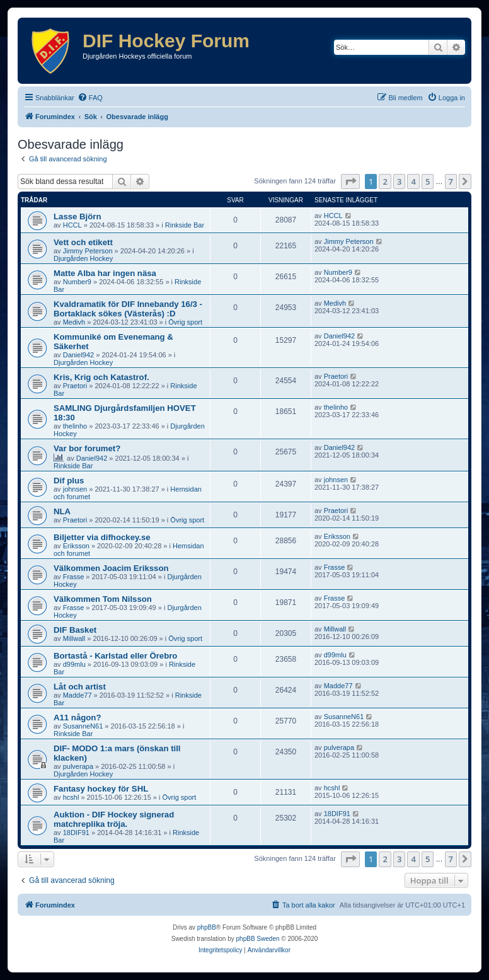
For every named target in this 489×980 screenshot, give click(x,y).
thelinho (75, 426)
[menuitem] (90, 98)
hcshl (71, 797)
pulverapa (78, 766)
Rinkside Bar (185, 225)
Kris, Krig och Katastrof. (101, 377)
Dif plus (69, 481)
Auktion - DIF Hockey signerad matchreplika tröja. (114, 819)
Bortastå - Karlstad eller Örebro (115, 656)
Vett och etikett (83, 242)
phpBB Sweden (258, 939)
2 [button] (385, 182)
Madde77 (78, 695)
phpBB (207, 927)
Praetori (75, 386)
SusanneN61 (83, 726)
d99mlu (74, 664)
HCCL (72, 225)
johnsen (75, 489)
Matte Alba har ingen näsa (105, 273)
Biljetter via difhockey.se (102, 537)
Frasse (74, 577)
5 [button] (428, 182)
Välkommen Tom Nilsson (103, 599)
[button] (350, 182)
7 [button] (451, 182)
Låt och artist (80, 687)
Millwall (74, 638)
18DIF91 (76, 833)
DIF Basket (75, 630)
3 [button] (399, 182)
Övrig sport (185, 322)
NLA (62, 511)
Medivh (74, 322)
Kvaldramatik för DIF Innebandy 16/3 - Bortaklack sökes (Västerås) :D (128, 309)
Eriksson (76, 546)
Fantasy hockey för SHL (101, 789)
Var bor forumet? (87, 448)
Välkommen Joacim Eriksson (111, 568)
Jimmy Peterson (88, 251)
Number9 (77, 282)
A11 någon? (77, 718)
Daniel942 (79, 355)
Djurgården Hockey (83, 258)
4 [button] (413, 182)
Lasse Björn (78, 216)
